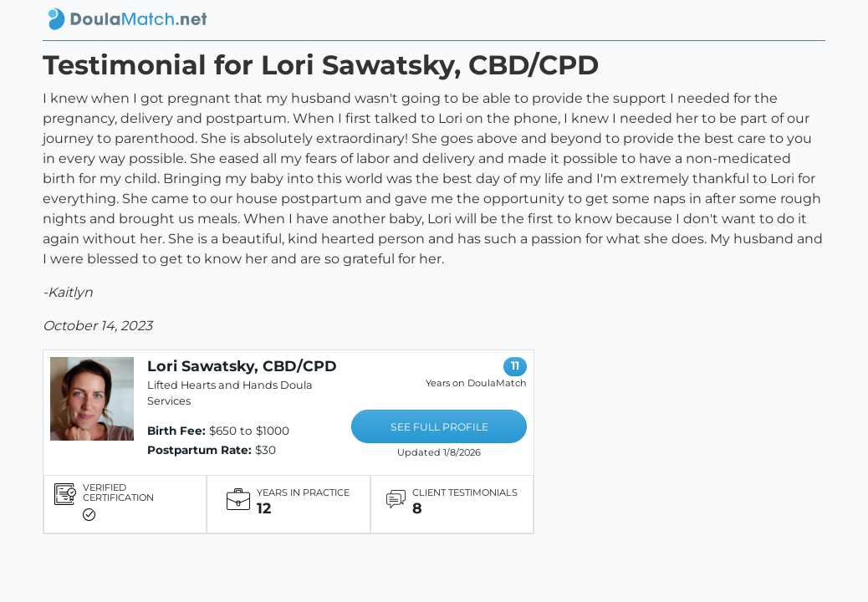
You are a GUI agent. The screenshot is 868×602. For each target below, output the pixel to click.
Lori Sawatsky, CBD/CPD (242, 366)
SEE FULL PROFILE (439, 427)
